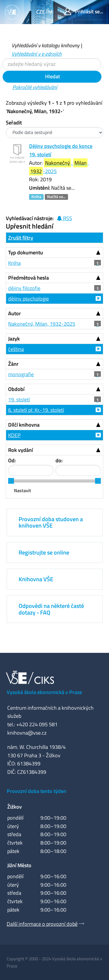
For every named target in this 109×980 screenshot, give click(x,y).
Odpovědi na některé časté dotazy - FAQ (51, 609)
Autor (15, 313)
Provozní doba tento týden (36, 791)
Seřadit (14, 123)
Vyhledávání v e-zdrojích (37, 54)
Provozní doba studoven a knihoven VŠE (51, 522)
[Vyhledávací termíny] (52, 64)
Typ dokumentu (26, 252)
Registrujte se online (44, 552)
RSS (64, 218)
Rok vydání (20, 450)
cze (41, 12)
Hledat (52, 76)
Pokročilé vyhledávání (35, 87)
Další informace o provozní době (42, 924)
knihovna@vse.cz (27, 733)
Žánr (13, 364)
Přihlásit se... (84, 11)
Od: (12, 460)
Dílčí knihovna (24, 425)
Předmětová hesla (28, 278)
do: (59, 460)
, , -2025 (59, 167)
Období (16, 389)
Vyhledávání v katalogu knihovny (45, 45)
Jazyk (14, 339)
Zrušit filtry (21, 238)
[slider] (11, 481)
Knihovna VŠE (36, 579)
